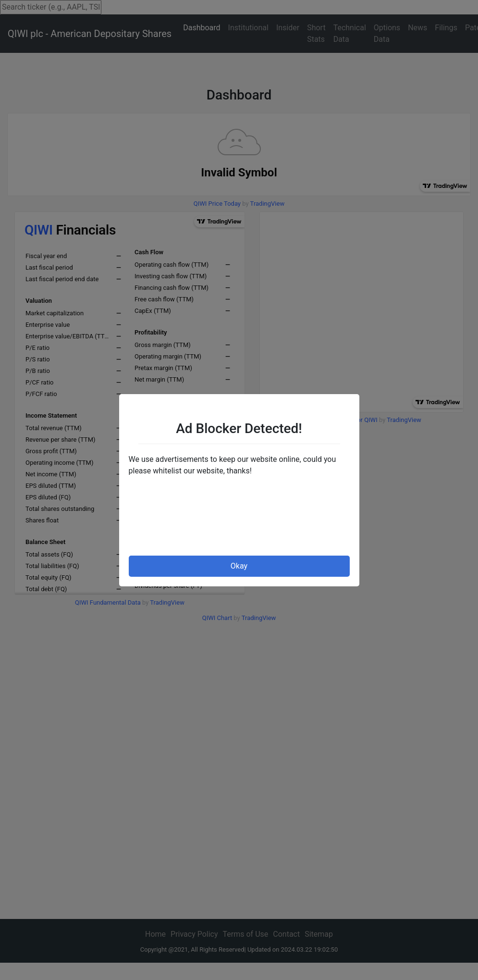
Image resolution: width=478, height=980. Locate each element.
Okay (239, 566)
